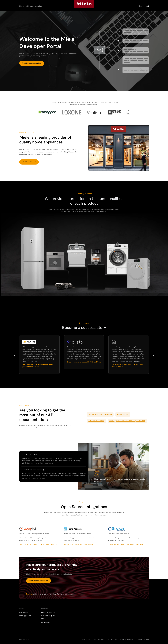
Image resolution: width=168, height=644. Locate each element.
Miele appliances (25, 616)
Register (29, 594)
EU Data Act (45, 622)
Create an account (29, 162)
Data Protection (99, 639)
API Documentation (34, 6)
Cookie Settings (143, 639)
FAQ (43, 619)
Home (22, 6)
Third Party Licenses (127, 639)
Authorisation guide (48, 616)
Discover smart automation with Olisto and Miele (84, 362)
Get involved (144, 6)
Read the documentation (32, 63)
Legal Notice (85, 639)
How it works (24, 613)
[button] (15, 356)
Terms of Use (112, 639)
